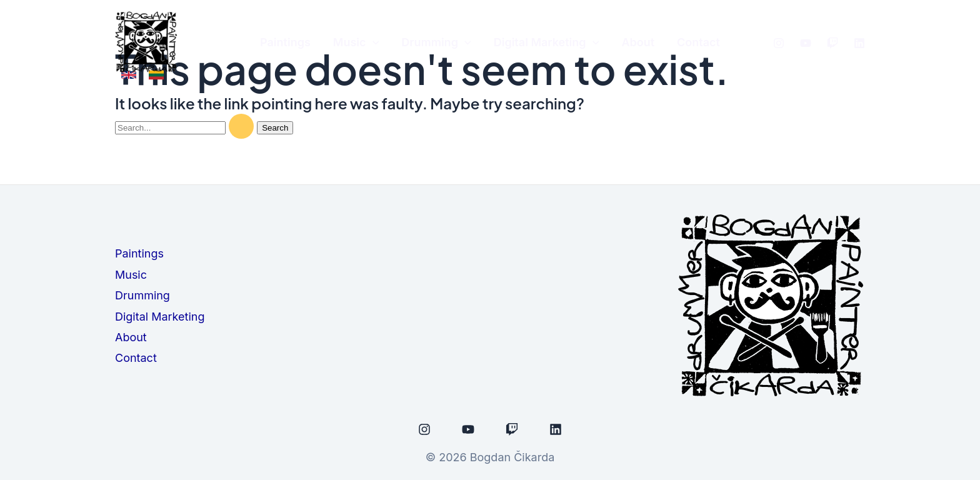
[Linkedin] (556, 429)
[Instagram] (779, 43)
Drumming (142, 295)
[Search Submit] (241, 126)
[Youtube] (806, 43)
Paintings (139, 253)
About (131, 337)
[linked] (859, 43)
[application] (373, 42)
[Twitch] (832, 43)
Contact (136, 358)
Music (131, 275)
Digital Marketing (160, 317)
